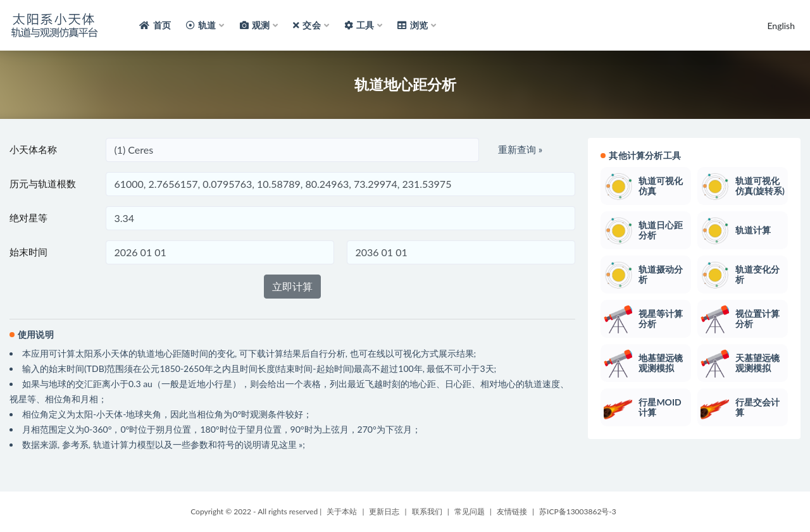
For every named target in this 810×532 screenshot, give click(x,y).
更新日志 (384, 511)
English (781, 26)
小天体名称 (33, 149)
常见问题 (470, 511)
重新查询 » (520, 149)
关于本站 (342, 511)
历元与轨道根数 (43, 183)
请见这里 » (282, 444)
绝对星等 (28, 218)
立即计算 (292, 286)
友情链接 (512, 511)
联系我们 (427, 511)
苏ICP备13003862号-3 (578, 511)
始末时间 (28, 252)
